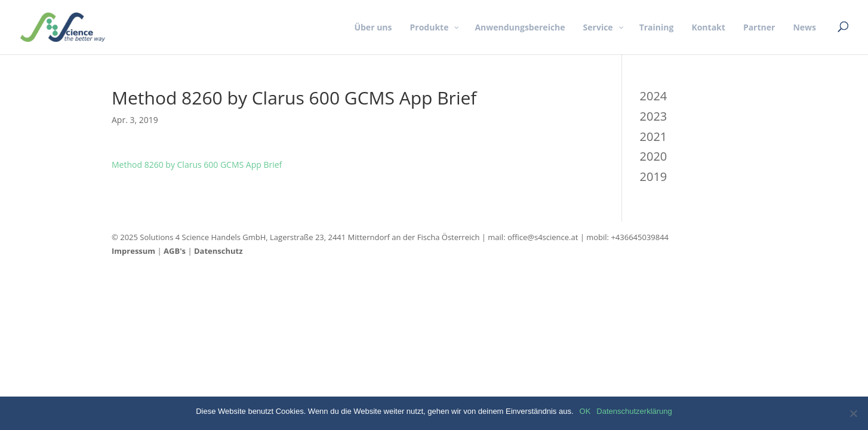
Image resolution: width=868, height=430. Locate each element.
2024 (654, 96)
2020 (654, 156)
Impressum (133, 251)
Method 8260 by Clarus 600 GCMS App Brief (197, 165)
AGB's (175, 251)
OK (585, 411)
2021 (654, 136)
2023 (654, 116)
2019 (654, 176)
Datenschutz (218, 251)
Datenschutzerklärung (634, 411)
